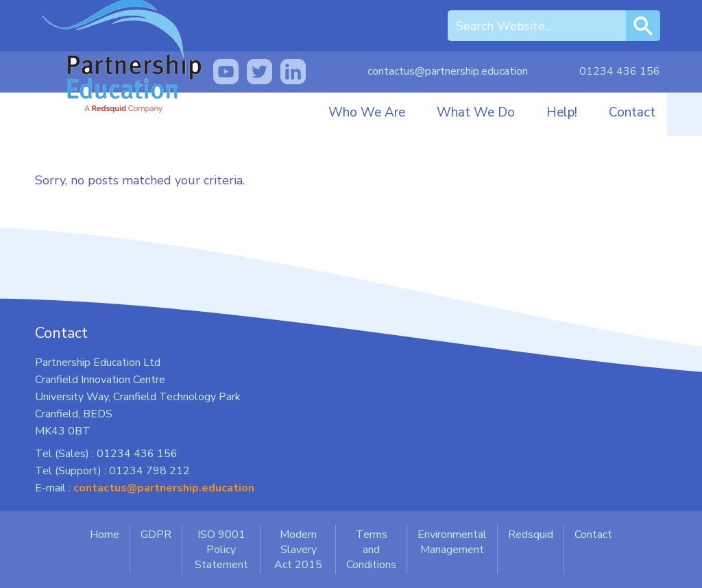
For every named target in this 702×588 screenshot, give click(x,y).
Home (105, 535)
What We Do (476, 112)
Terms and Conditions (371, 550)
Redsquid (531, 535)
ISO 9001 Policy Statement (221, 550)
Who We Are (367, 112)
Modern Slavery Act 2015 (298, 550)
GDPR (156, 535)
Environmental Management (452, 542)
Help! (562, 112)
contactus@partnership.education (448, 71)
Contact (632, 112)
